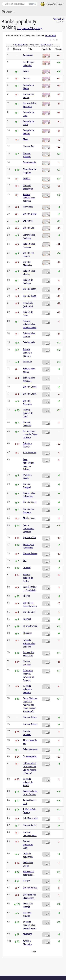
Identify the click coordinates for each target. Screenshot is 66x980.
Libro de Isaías (30, 296)
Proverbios (28, 207)
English (8, 12)
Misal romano (29, 518)
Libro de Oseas (30, 502)
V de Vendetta (29, 452)
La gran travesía (30, 626)
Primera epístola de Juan (28, 413)
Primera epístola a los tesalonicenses (30, 324)
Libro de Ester (29, 289)
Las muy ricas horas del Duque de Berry (30, 434)
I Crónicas (27, 633)
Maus (25, 139)
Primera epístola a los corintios (29, 198)
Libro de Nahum (30, 724)
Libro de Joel (29, 612)
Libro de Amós (30, 825)
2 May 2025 (46, 45)
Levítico (27, 178)
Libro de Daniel (30, 214)
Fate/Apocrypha (30, 818)
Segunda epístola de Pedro (28, 782)
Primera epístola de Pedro (28, 578)
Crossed (27, 568)
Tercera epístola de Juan (28, 845)
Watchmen (28, 221)
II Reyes (27, 881)
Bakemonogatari (30, 749)
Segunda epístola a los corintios (29, 643)
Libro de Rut (29, 146)
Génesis (27, 78)
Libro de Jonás (30, 394)
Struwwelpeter (30, 756)
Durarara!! (27, 362)
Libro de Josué (30, 387)
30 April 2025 (21, 45)
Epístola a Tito (29, 537)
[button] (51, 40)
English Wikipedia (52, 4)
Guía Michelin (29, 342)
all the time (50, 35)
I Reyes (26, 596)
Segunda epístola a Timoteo (27, 689)
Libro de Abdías (30, 888)
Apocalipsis (28, 55)
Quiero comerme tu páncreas (29, 528)
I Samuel (27, 619)
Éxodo (26, 71)
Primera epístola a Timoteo (27, 353)
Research (32, 4)
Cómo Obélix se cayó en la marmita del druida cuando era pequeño (30, 705)
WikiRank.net (59, 19)
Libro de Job (29, 228)
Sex (25, 560)
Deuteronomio (29, 162)
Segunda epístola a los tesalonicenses (30, 925)
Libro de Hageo (30, 717)
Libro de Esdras (30, 553)
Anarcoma (28, 934)
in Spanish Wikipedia (30, 28)
